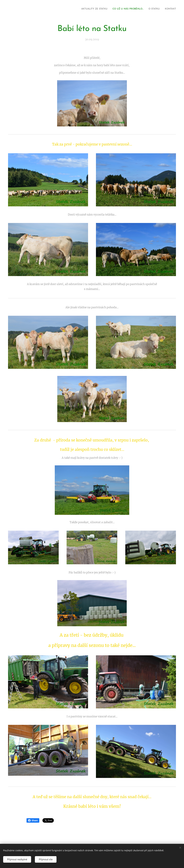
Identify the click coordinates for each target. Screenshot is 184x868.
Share (33, 820)
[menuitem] (87, 9)
